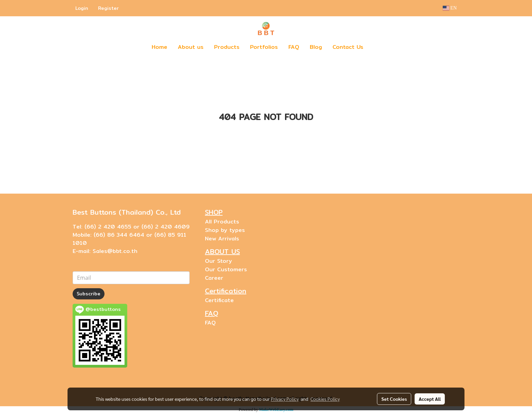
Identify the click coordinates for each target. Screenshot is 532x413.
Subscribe (89, 294)
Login (82, 8)
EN (450, 8)
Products (227, 47)
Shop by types (225, 230)
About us (191, 47)
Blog (316, 47)
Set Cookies (394, 399)
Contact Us (348, 47)
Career (214, 278)
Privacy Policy (285, 399)
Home (159, 47)
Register (108, 8)
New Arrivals (222, 239)
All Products (222, 222)
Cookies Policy (325, 399)
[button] (379, 47)
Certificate (219, 300)
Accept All (430, 399)
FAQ (294, 47)
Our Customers (226, 269)
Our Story (218, 261)
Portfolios (264, 47)
